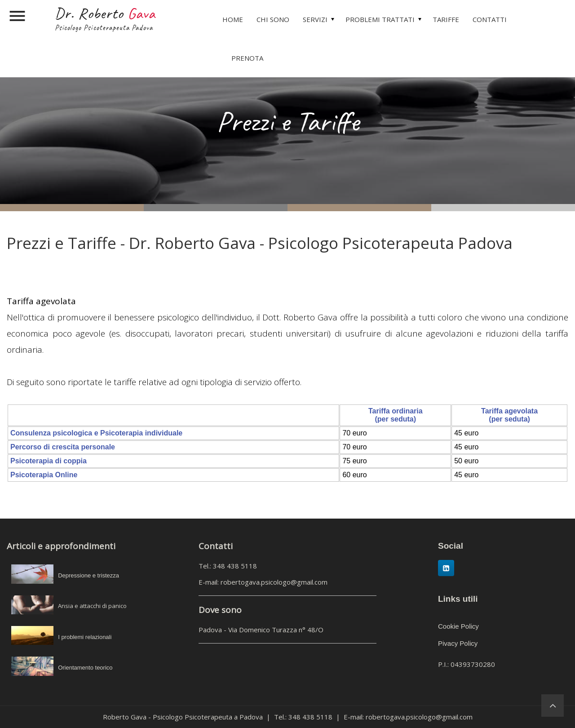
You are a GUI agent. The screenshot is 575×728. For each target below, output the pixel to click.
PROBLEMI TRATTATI (380, 19)
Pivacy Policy (458, 643)
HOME (233, 19)
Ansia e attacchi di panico (92, 606)
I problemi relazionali (85, 637)
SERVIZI (315, 19)
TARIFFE (446, 19)
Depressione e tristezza (88, 575)
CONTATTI (490, 19)
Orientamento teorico (85, 668)
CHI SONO (273, 19)
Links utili (458, 599)
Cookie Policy (458, 626)
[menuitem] (233, 19)
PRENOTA (247, 58)
